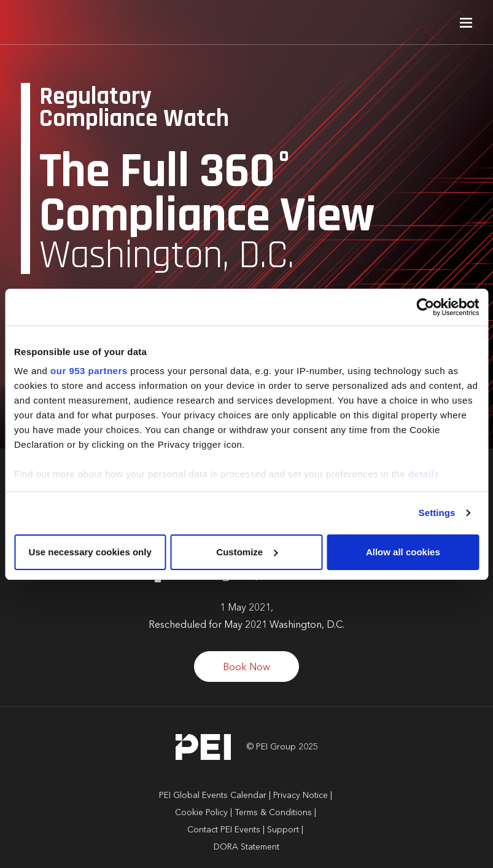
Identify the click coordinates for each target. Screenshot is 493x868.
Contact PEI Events (224, 830)
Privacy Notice (301, 796)
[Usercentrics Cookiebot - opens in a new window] (425, 307)
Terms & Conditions (273, 813)
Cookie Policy (201, 813)
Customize (247, 552)
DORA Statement (246, 847)
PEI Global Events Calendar (213, 796)
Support (283, 830)
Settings (437, 513)
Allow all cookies (403, 552)
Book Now (246, 668)
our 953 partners (89, 371)
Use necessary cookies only (90, 552)
